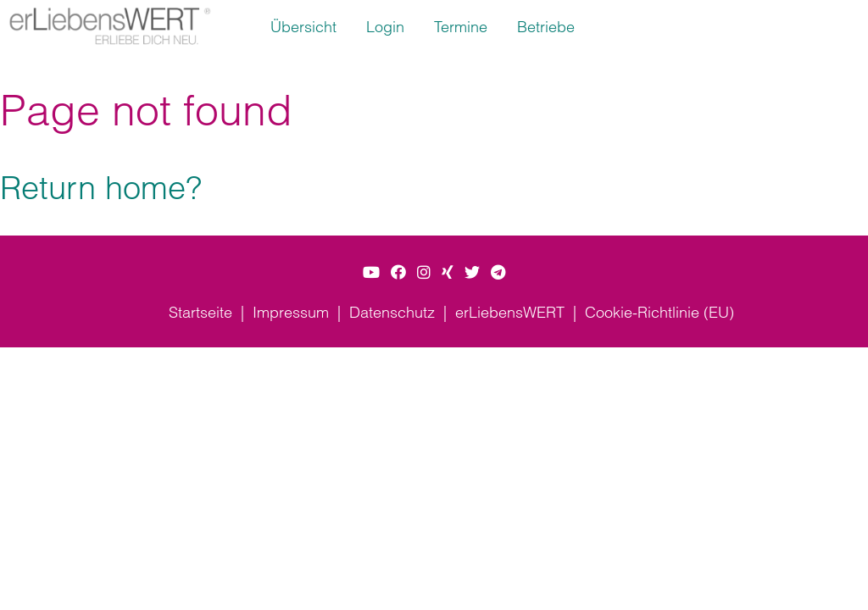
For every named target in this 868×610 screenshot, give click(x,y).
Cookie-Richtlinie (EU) (659, 312)
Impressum (291, 312)
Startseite (200, 312)
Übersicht (303, 27)
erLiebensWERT (510, 312)
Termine (461, 27)
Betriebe (546, 27)
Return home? (101, 188)
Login (385, 27)
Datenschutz (392, 312)
